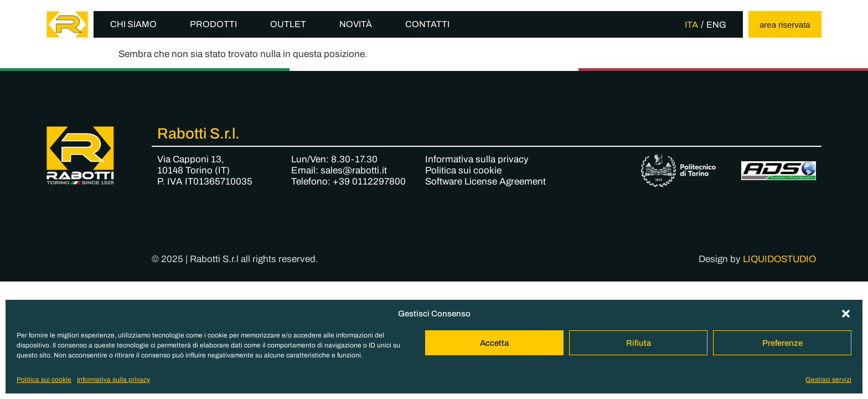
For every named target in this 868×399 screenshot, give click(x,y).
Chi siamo (133, 24)
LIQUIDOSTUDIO (779, 259)
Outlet (288, 24)
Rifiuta (639, 343)
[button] (846, 314)
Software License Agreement (485, 182)
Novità (356, 24)
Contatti (427, 24)
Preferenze (782, 343)
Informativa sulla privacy (113, 380)
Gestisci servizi (828, 380)
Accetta (494, 343)
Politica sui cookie (44, 380)
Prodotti (213, 24)
